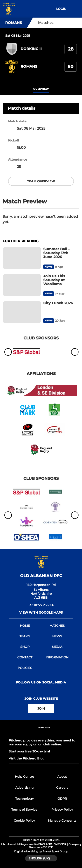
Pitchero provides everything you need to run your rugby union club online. (42, 742)
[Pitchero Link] (44, 733)
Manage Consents (62, 821)
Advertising (24, 788)
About (62, 777)
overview (41, 89)
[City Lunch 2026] (22, 312)
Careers (62, 788)
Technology (24, 799)
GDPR (62, 799)
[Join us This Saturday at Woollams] (22, 285)
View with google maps (41, 612)
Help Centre (24, 777)
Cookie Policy (24, 821)
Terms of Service (24, 810)
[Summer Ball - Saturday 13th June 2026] (22, 258)
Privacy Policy (62, 810)
